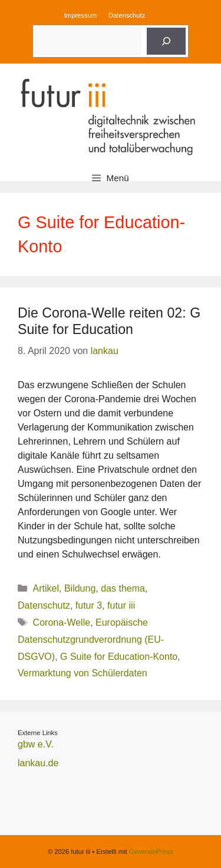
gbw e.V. (36, 744)
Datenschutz (127, 15)
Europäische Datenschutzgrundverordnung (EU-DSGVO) (91, 640)
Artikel (46, 588)
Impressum (80, 15)
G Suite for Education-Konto (119, 657)
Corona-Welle (62, 622)
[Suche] (166, 41)
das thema (123, 588)
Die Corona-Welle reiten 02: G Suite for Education (109, 321)
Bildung (80, 588)
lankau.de (38, 763)
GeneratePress (151, 852)
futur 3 (89, 605)
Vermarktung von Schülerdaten (83, 673)
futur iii (121, 605)
